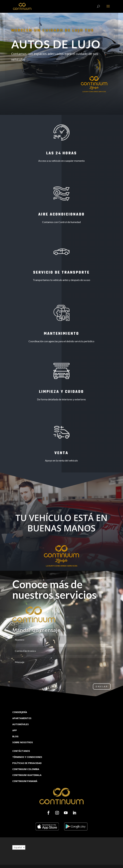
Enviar (102, 686)
